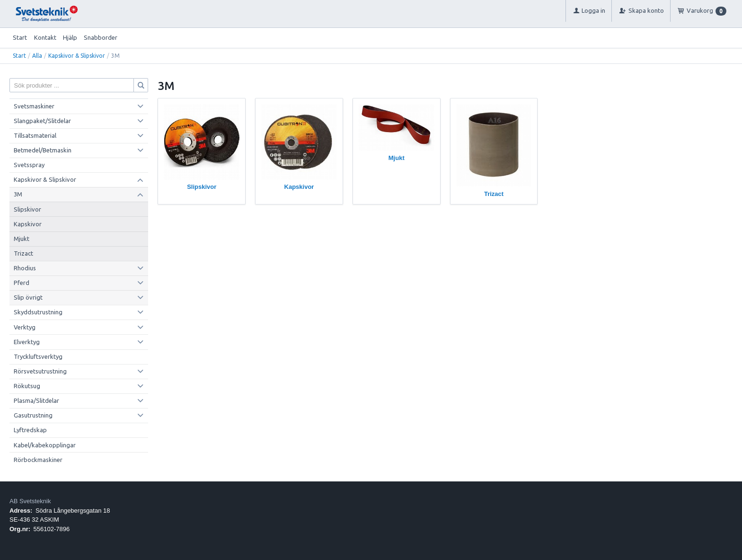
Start (20, 37)
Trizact (23, 253)
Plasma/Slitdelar (36, 400)
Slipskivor (27, 209)
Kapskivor (28, 224)
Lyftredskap (30, 430)
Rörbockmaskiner (38, 460)
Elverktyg (27, 342)
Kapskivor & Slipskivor (77, 56)
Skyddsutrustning (38, 312)
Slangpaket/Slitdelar (42, 121)
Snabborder (101, 37)
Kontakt (45, 37)
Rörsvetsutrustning (40, 371)
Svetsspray (29, 165)
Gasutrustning (33, 415)
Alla (37, 56)
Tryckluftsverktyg (38, 356)
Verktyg (25, 327)
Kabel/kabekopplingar (45, 445)
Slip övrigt (28, 297)
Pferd (22, 283)
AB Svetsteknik (30, 501)
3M (18, 194)
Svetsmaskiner (34, 106)
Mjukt (22, 239)
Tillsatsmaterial (35, 135)
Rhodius (25, 268)
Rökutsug (27, 386)
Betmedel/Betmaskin (43, 150)
